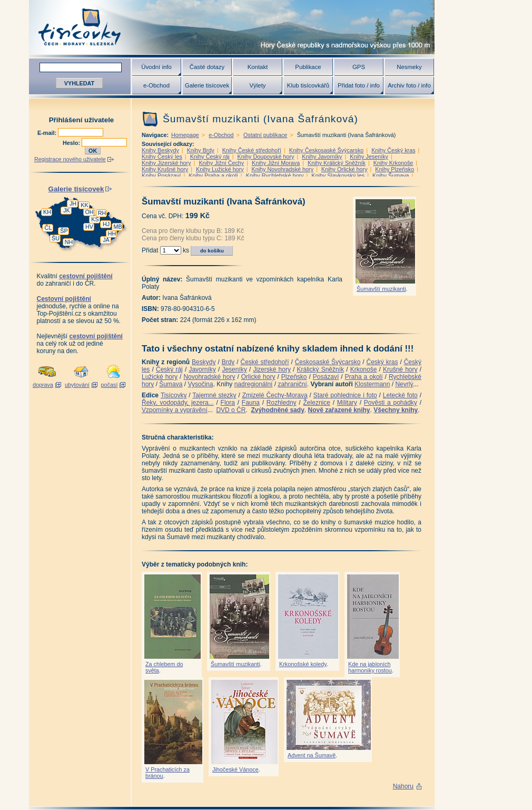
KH (47, 212)
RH (102, 213)
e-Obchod (156, 85)
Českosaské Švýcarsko (328, 362)
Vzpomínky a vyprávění (175, 410)
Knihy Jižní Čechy (221, 163)
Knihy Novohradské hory (282, 169)
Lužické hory (160, 377)
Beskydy (204, 362)
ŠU (56, 238)
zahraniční (292, 384)
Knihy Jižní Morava (276, 163)
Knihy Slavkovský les (338, 175)
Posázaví (326, 377)
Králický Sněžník (321, 369)
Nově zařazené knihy (339, 410)
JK (67, 210)
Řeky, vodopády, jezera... (178, 403)
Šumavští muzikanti (381, 289)
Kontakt (258, 67)
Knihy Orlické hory (344, 169)
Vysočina (200, 384)
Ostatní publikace (265, 135)
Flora (228, 403)
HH (112, 233)
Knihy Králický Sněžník (337, 163)
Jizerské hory (272, 369)
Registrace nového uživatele (70, 159)
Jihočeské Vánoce (235, 769)
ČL (48, 228)
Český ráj (169, 369)
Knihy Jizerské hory (166, 163)
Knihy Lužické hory (220, 169)
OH (89, 212)
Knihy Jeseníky (369, 157)
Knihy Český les (162, 157)
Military (347, 403)
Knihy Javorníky (322, 157)
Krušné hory (400, 369)
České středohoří (265, 362)
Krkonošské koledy (303, 664)
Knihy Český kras (393, 150)
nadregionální (254, 384)
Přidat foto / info (359, 85)
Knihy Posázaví (161, 175)
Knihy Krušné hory (165, 169)
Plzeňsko (294, 377)
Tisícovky (174, 395)
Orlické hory (258, 377)
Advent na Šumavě (312, 755)
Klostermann (372, 384)
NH (69, 242)
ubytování (77, 385)
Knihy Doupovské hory (265, 157)
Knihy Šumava (391, 175)
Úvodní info (156, 67)
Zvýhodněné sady (277, 410)
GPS (359, 67)
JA (106, 240)
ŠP (64, 231)
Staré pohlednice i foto (345, 395)
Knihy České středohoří (252, 150)
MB (117, 227)
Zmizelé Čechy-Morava (275, 395)
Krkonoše (364, 369)
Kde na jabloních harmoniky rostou (370, 667)
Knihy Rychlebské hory (275, 175)
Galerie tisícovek (207, 85)
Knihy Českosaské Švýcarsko (327, 150)
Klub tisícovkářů (308, 85)
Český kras (382, 362)
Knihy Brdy (201, 150)
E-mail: (48, 133)
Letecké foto (400, 395)
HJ (106, 224)
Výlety (257, 85)
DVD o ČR (231, 410)
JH (73, 203)
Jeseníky (234, 369)
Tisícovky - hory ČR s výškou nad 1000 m (232, 27)
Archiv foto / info (409, 85)
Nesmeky (409, 67)
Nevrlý (404, 384)
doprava (43, 385)
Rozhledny (282, 403)
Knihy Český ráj (210, 157)
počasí (110, 385)
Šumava (171, 384)
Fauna (251, 403)
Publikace (308, 67)
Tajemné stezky (214, 395)
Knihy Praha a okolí (213, 175)
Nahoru (403, 786)
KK (84, 205)
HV (89, 227)
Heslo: (72, 143)
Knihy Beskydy (160, 150)
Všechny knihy (396, 410)
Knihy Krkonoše (393, 163)
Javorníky (202, 369)
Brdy (228, 362)
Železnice (317, 403)
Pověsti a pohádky (391, 403)
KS (95, 219)
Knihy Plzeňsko (395, 169)
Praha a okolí (364, 377)
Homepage (185, 135)
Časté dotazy (207, 67)
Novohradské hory (209, 377)
